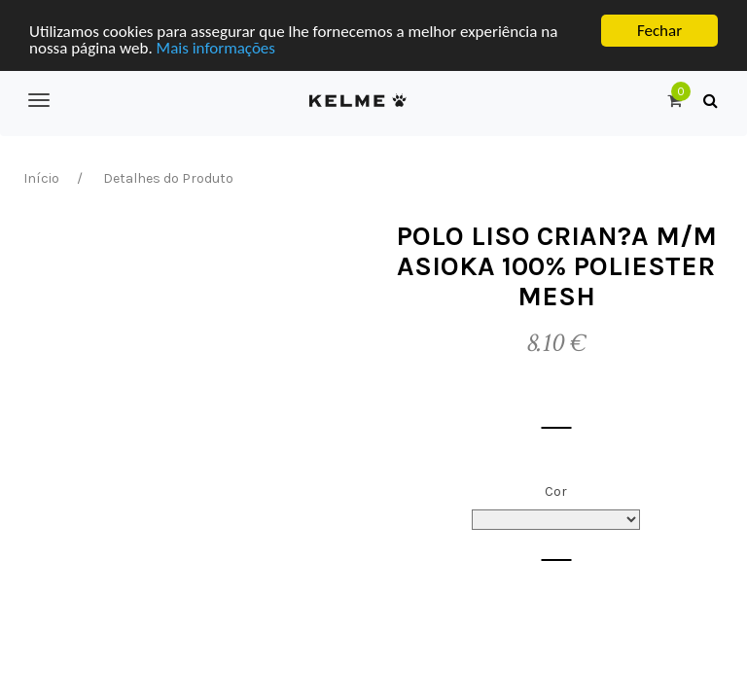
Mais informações (216, 47)
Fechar (659, 31)
